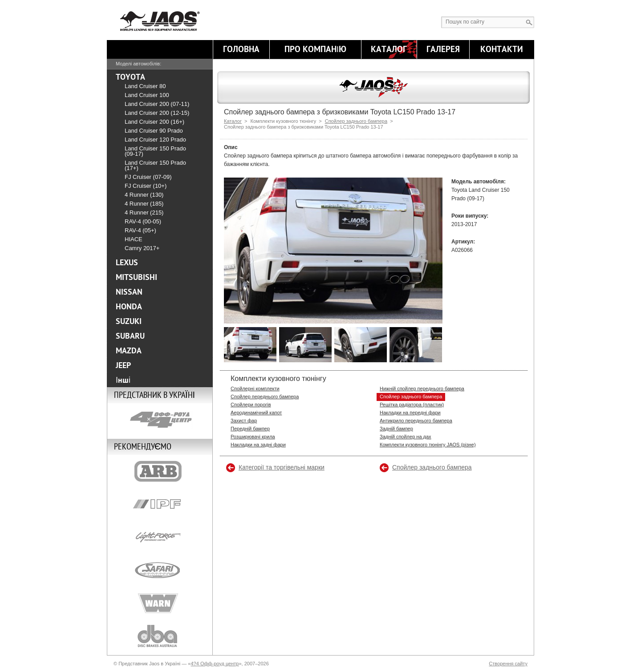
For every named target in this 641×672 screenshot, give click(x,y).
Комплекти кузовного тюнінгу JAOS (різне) (428, 445)
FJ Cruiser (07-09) (148, 177)
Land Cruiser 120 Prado (155, 140)
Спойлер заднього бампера (356, 121)
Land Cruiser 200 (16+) (154, 122)
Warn (160, 603)
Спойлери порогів (251, 405)
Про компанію (315, 49)
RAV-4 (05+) (140, 230)
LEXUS (127, 263)
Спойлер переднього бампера (265, 397)
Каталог (389, 49)
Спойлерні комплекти (255, 389)
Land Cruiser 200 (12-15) (157, 113)
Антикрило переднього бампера (416, 421)
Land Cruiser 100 (147, 95)
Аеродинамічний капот (256, 413)
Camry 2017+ (142, 248)
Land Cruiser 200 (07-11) (157, 104)
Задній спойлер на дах (406, 437)
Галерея (443, 49)
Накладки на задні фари (258, 445)
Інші (123, 380)
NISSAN (129, 292)
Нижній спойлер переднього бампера (422, 389)
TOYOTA (130, 77)
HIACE (134, 239)
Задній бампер (396, 429)
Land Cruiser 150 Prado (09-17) (155, 151)
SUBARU (130, 336)
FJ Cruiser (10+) (146, 186)
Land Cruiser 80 (145, 86)
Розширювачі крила (253, 437)
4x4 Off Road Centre (160, 420)
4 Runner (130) (144, 195)
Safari (160, 570)
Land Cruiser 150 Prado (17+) (155, 165)
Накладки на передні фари (410, 413)
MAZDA (129, 351)
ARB (160, 471)
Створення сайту (508, 664)
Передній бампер (250, 429)
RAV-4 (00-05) (143, 221)
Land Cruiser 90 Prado (154, 131)
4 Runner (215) (144, 213)
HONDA (129, 307)
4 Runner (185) (144, 204)
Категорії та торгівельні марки (282, 467)
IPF (160, 504)
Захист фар (244, 421)
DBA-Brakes (160, 636)
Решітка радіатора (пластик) (412, 405)
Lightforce (160, 537)
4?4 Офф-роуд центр (215, 664)
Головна (241, 49)
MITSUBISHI (136, 277)
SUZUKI (129, 321)
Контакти (502, 49)
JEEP (123, 365)
